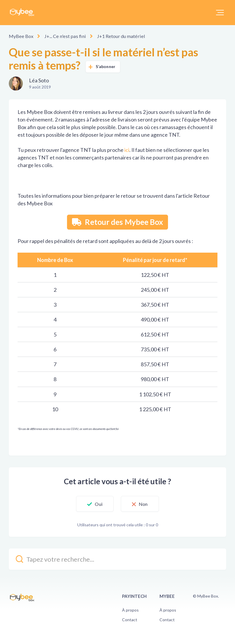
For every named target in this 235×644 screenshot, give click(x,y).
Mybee (167, 596)
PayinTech (134, 596)
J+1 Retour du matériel (116, 36)
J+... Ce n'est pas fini (63, 36)
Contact (130, 620)
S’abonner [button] (106, 66)
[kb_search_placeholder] (117, 559)
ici (127, 150)
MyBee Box (21, 36)
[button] (220, 13)
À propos (130, 610)
